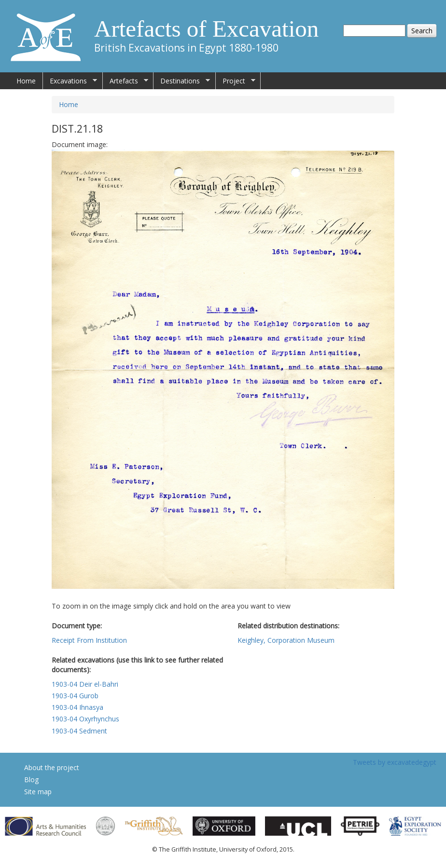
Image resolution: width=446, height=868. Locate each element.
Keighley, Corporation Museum (286, 640)
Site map (38, 792)
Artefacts (125, 81)
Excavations (70, 81)
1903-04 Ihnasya (77, 707)
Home (26, 81)
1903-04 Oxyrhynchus (85, 719)
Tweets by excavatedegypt (395, 762)
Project (236, 81)
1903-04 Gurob (75, 696)
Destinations (182, 81)
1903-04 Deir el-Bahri (85, 684)
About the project (52, 767)
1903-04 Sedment (79, 731)
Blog (31, 780)
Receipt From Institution (89, 640)
